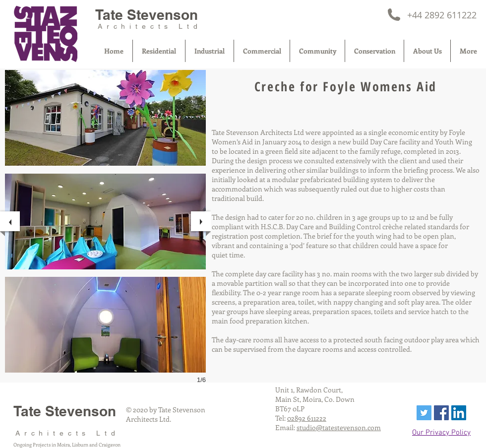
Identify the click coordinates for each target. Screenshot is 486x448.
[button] (105, 118)
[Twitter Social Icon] (424, 413)
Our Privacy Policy (441, 433)
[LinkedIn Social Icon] (459, 413)
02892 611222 (307, 418)
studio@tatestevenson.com (339, 427)
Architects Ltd (150, 26)
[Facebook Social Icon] (441, 413)
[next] (201, 221)
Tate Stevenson (147, 15)
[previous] (10, 221)
